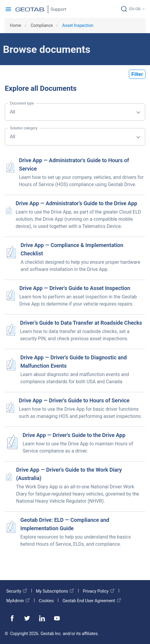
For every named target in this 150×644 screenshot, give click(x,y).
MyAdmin (18, 601)
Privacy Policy (99, 591)
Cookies (46, 601)
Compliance (42, 25)
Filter (137, 74)
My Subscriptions (55, 591)
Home (16, 25)
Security (17, 591)
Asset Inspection (78, 25)
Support (59, 9)
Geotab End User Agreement (92, 601)
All (22, 109)
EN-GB (135, 9)
